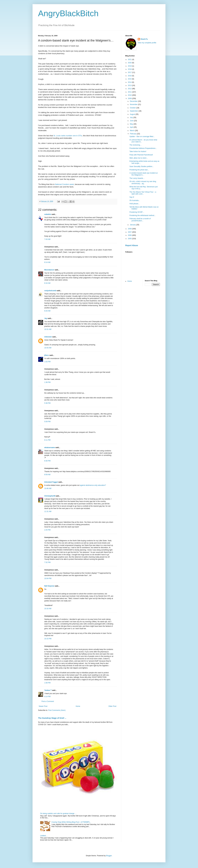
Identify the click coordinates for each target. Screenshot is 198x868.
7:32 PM (47, 562)
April (132, 127)
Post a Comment (48, 701)
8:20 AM (47, 311)
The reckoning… (136, 145)
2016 (130, 76)
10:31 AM (48, 329)
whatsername (50, 448)
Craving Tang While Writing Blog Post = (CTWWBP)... (71, 822)
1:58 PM (47, 683)
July (132, 117)
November (134, 104)
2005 (130, 239)
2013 (130, 85)
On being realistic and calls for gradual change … (58, 813)
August (133, 114)
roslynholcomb (50, 291)
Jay (46, 318)
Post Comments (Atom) (57, 710)
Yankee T (48, 690)
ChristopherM (50, 496)
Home (78, 706)
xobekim (48, 214)
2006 (130, 235)
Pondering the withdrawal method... (142, 215)
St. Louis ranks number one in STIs (68, 136)
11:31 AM (48, 511)
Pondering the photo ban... (139, 170)
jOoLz (47, 355)
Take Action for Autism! (138, 151)
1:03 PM (47, 362)
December (134, 101)
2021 (130, 60)
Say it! (132, 197)
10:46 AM (48, 488)
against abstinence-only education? (93, 485)
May (132, 124)
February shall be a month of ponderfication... (140, 220)
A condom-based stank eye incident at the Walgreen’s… (144, 174)
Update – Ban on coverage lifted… (142, 137)
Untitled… (44, 836)
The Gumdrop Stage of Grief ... (52, 718)
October (133, 108)
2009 (130, 98)
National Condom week (64, 184)
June (132, 121)
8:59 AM (47, 475)
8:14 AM (47, 262)
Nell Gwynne (49, 586)
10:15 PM (48, 639)
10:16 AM (48, 609)
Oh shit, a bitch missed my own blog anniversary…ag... (143, 182)
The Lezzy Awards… (137, 178)
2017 (130, 72)
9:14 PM (47, 697)
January (133, 225)
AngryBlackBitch (68, 13)
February (133, 134)
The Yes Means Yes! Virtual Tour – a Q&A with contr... (143, 193)
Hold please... (135, 204)
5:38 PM (47, 403)
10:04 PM (48, 578)
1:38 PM (47, 382)
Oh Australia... (135, 200)
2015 (130, 79)
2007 (130, 232)
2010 (130, 95)
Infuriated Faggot (51, 482)
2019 (130, 66)
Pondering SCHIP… (137, 212)
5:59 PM (47, 422)
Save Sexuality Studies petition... (142, 166)
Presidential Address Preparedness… (143, 148)
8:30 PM (47, 461)
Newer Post (43, 706)
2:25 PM (47, 530)
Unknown (48, 337)
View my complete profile (147, 43)
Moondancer (49, 270)
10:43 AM (48, 348)
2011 (130, 92)
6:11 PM (47, 440)
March (132, 131)
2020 (130, 63)
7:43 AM (47, 239)
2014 (130, 82)
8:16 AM (47, 283)
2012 (130, 89)
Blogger (109, 856)
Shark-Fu (144, 39)
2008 (130, 229)
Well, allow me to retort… (139, 158)
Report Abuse (132, 245)
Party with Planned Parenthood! (141, 155)
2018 (130, 69)
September (134, 111)
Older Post (112, 706)
